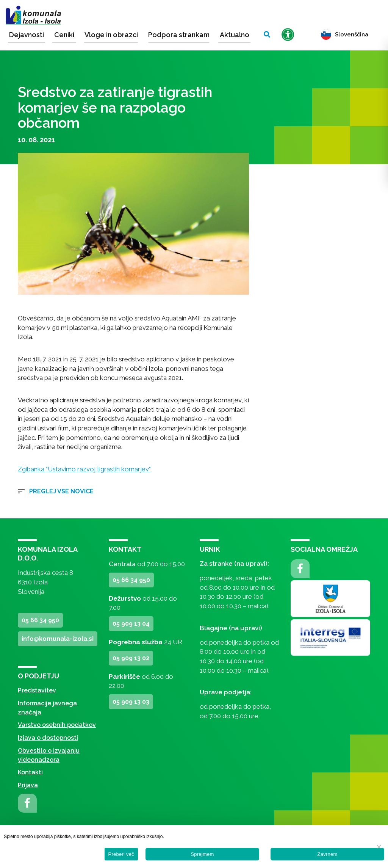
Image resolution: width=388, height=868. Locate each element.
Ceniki (64, 35)
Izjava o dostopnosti (48, 738)
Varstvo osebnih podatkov (57, 725)
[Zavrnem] (379, 847)
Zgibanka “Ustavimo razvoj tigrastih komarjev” (84, 469)
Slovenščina (345, 35)
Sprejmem (202, 854)
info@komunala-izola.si (58, 639)
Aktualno (235, 35)
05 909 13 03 (131, 702)
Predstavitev (37, 690)
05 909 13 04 (131, 624)
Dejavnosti (27, 35)
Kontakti (30, 772)
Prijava (28, 785)
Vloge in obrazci (111, 35)
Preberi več (121, 854)
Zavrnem (327, 854)
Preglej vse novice (61, 491)
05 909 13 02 (131, 658)
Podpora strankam (179, 35)
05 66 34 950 (40, 620)
